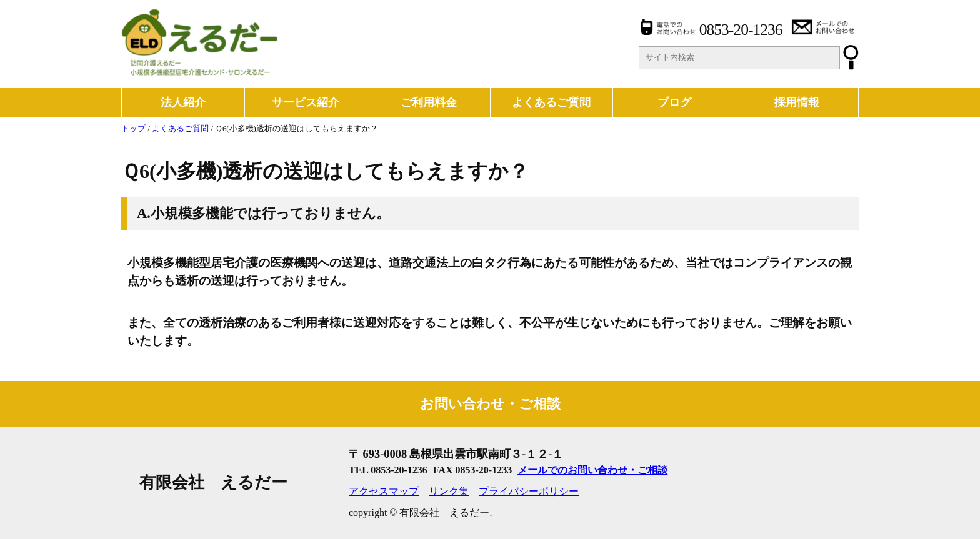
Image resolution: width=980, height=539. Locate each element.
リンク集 (449, 491)
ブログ (674, 102)
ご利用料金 (429, 102)
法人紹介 (183, 102)
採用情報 (797, 102)
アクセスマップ (384, 491)
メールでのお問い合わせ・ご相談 (592, 470)
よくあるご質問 (551, 102)
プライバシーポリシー (529, 491)
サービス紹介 (306, 102)
